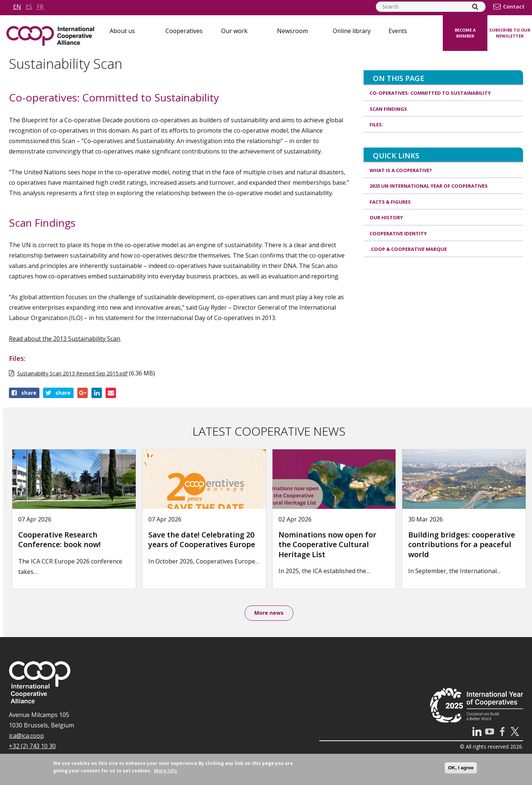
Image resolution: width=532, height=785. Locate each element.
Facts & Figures (390, 202)
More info (165, 771)
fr (40, 7)
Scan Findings (388, 109)
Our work (234, 31)
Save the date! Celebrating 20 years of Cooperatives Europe (202, 540)
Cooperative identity (398, 233)
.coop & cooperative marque (408, 249)
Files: (376, 125)
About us (122, 31)
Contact (514, 7)
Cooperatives (184, 31)
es (29, 7)
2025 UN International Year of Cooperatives (429, 186)
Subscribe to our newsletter (510, 33)
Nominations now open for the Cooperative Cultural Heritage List (327, 545)
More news (269, 613)
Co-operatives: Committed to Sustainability (430, 93)
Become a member (465, 33)
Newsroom (292, 31)
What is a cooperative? (401, 170)
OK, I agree (461, 768)
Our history (386, 217)
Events (398, 31)
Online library (352, 31)
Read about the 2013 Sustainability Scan (65, 339)
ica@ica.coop (26, 737)
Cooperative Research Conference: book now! (59, 540)
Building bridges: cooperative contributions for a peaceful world (462, 545)
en (17, 7)
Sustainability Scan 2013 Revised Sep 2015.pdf (72, 373)
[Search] (475, 7)
